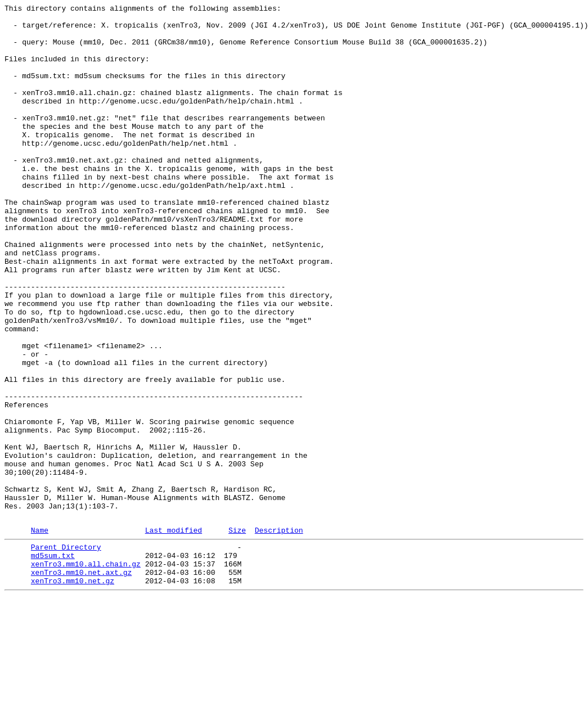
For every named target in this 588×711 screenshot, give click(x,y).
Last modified (174, 634)
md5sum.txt (53, 663)
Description (279, 634)
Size (237, 634)
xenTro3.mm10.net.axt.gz (81, 683)
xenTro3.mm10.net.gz (73, 694)
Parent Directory (66, 653)
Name (40, 634)
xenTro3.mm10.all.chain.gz (86, 673)
